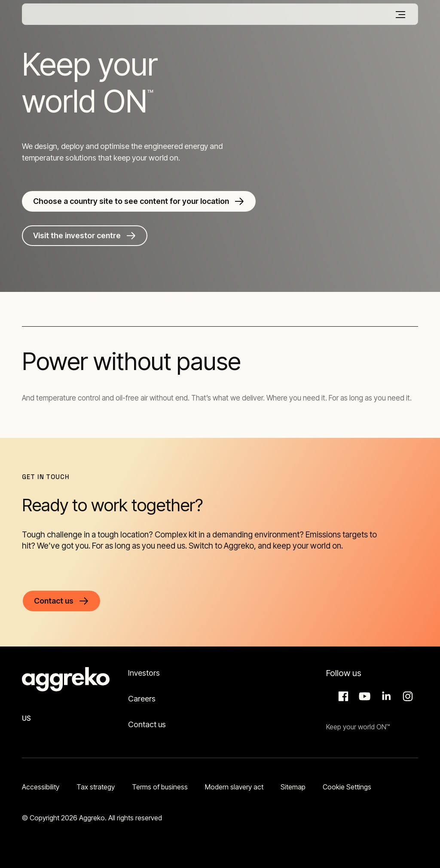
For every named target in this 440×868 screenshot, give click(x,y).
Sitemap (293, 787)
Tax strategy (96, 787)
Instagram (406, 696)
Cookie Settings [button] (347, 787)
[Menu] (400, 15)
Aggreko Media (364, 696)
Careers (142, 699)
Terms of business (160, 787)
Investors (144, 673)
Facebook (342, 696)
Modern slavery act (234, 787)
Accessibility (41, 787)
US (26, 718)
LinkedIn (385, 696)
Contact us (147, 724)
